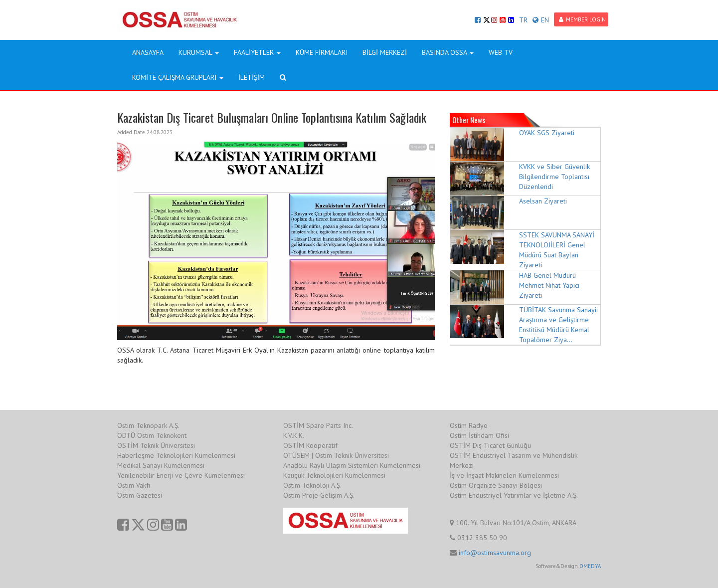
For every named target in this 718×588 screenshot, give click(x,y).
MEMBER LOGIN (582, 19)
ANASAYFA (148, 52)
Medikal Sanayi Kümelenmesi (161, 465)
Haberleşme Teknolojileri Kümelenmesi (176, 455)
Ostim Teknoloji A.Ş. (312, 485)
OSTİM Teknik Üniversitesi (156, 445)
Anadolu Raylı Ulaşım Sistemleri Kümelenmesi (352, 465)
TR (523, 20)
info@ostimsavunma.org (495, 553)
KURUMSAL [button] (199, 52)
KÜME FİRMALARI (322, 52)
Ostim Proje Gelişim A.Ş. (319, 495)
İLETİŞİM (252, 77)
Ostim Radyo (469, 425)
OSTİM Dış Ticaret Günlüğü (490, 445)
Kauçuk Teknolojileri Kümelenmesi (334, 475)
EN (541, 20)
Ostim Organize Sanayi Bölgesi (496, 485)
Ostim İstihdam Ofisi (479, 435)
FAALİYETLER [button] (257, 52)
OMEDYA (590, 566)
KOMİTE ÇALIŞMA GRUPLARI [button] (178, 77)
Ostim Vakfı (134, 485)
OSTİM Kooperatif (310, 445)
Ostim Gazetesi (140, 495)
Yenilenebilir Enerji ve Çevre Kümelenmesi (181, 475)
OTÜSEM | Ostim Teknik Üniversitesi (336, 455)
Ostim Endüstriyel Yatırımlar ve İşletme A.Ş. (514, 495)
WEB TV (501, 52)
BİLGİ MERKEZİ (385, 52)
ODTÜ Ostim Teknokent (152, 435)
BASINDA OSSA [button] (448, 52)
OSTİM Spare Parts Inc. (318, 425)
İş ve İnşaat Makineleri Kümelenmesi (504, 475)
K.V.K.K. (294, 435)
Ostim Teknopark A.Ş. (148, 425)
